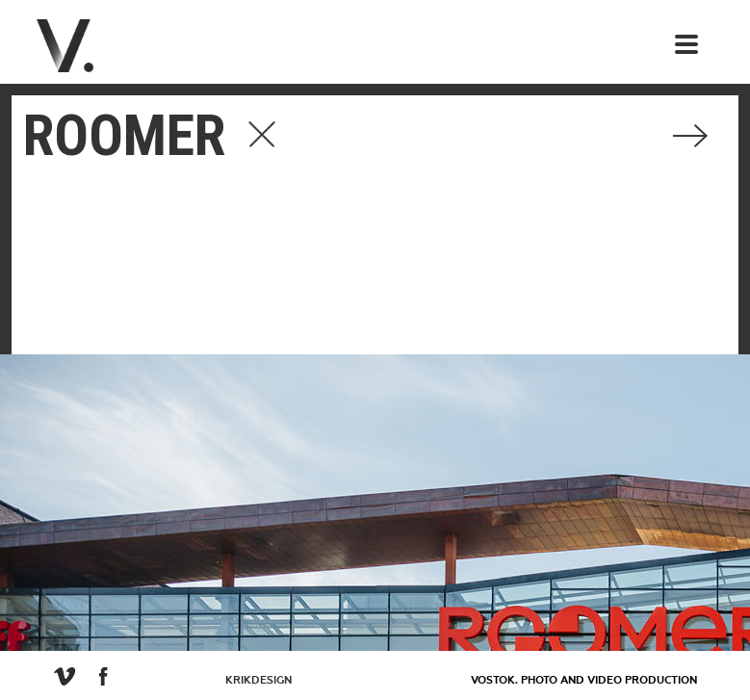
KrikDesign (259, 680)
